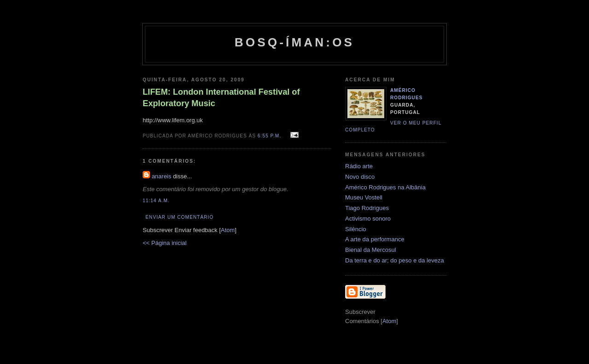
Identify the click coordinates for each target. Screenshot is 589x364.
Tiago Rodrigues (367, 208)
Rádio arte (359, 166)
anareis (162, 176)
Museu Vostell (364, 197)
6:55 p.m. (270, 136)
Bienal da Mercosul (371, 250)
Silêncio (356, 229)
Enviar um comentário (179, 217)
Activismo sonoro (368, 219)
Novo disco (360, 177)
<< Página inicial (165, 243)
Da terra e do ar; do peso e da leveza (395, 260)
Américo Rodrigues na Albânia (385, 187)
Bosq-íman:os (294, 42)
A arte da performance (375, 239)
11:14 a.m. (156, 201)
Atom (228, 230)
